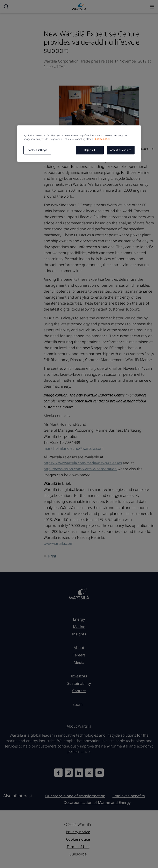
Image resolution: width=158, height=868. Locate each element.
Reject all (90, 150)
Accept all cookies (121, 150)
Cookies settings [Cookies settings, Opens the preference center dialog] (37, 150)
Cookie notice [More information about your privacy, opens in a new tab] (102, 139)
